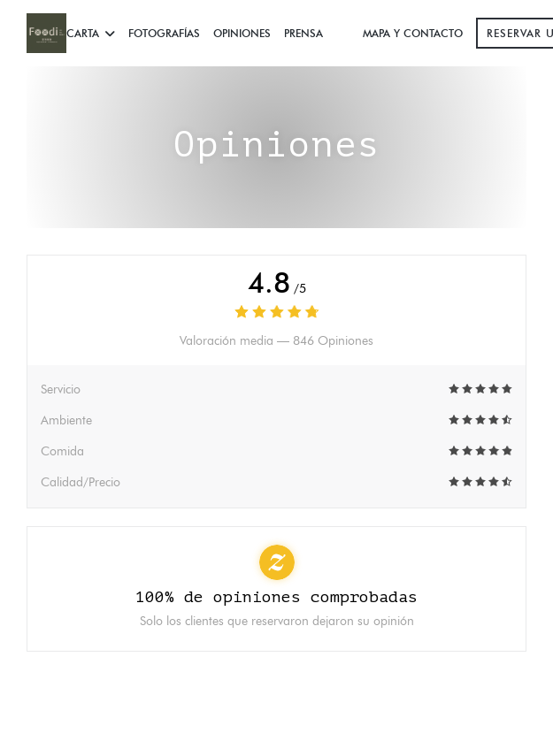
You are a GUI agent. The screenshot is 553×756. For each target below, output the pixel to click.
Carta (91, 33)
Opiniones (242, 33)
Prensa (303, 33)
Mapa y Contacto (413, 33)
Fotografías (164, 33)
